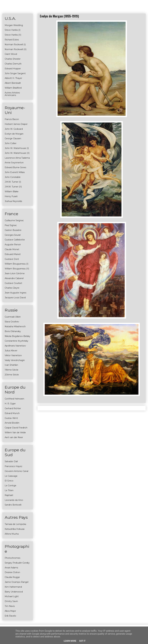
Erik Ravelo (10, 616)
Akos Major (10, 611)
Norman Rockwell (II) (16, 49)
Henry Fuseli (11, 196)
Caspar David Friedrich (16, 428)
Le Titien (9, 490)
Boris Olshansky (13, 331)
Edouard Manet (13, 254)
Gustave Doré (12, 259)
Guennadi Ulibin (13, 317)
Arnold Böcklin (12, 423)
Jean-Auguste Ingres (15, 293)
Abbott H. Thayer (13, 78)
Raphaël (9, 495)
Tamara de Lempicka (15, 524)
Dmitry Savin (11, 601)
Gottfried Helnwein (14, 399)
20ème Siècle (12, 375)
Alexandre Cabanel (14, 278)
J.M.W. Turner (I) (13, 182)
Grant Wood (11, 54)
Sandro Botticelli (13, 505)
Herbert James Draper (16, 124)
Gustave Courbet (13, 283)
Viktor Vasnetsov (13, 355)
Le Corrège (10, 486)
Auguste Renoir (13, 245)
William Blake (12, 192)
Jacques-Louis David (15, 298)
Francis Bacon (12, 119)
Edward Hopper (13, 69)
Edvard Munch (12, 413)
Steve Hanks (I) (13, 30)
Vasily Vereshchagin (15, 360)
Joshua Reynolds (13, 201)
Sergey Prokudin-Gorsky (17, 563)
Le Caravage (11, 476)
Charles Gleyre (12, 288)
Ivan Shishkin (11, 365)
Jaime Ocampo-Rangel (17, 582)
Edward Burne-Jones (15, 167)
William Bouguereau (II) (17, 269)
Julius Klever (11, 351)
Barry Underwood (14, 592)
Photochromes (12, 558)
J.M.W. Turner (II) (13, 187)
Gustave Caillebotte (15, 240)
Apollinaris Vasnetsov (15, 346)
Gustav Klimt (11, 418)
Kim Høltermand (13, 587)
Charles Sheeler (13, 59)
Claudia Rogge (12, 577)
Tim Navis (10, 606)
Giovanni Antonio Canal (16, 471)
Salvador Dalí (11, 461)
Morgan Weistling (14, 25)
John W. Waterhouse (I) (17, 148)
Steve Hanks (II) (13, 35)
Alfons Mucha (12, 534)
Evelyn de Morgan (14, 134)
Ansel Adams (11, 568)
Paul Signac (11, 225)
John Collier (11, 143)
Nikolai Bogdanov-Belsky (17, 336)
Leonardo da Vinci (14, 500)
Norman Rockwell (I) (15, 44)
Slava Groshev (12, 322)
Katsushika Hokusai (15, 529)
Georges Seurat (13, 235)
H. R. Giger (10, 404)
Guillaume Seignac (14, 220)
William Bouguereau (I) (16, 264)
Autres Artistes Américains (12, 94)
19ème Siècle (12, 370)
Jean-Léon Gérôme (15, 273)
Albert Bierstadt (13, 83)
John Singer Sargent (15, 73)
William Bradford (13, 88)
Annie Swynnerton (14, 163)
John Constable (13, 177)
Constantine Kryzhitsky (16, 341)
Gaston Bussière (13, 230)
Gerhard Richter (13, 408)
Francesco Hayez (13, 466)
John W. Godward (14, 129)
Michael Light (12, 596)
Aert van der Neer (14, 437)
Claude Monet (12, 249)
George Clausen (13, 138)
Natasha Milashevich (15, 326)
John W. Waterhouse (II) (17, 153)
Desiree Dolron (12, 572)
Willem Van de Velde (15, 433)
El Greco (9, 481)
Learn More (70, 641)
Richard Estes (12, 40)
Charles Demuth (13, 64)
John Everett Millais (15, 172)
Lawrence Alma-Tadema (17, 158)
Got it (82, 641)
